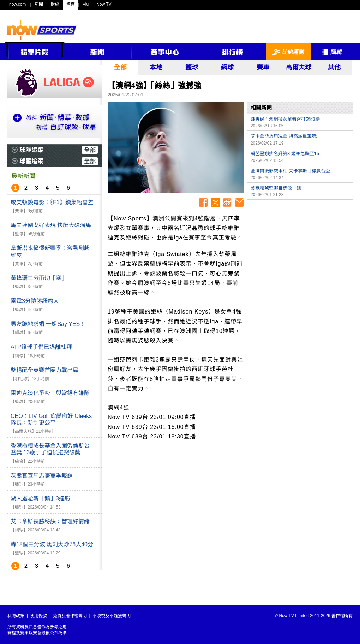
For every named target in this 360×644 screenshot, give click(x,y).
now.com (17, 4)
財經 (55, 4)
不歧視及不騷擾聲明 (112, 616)
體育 (71, 4)
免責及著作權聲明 (70, 616)
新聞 (39, 4)
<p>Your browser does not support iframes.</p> (300, 253)
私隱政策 (16, 616)
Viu (86, 4)
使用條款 (38, 616)
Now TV (104, 4)
